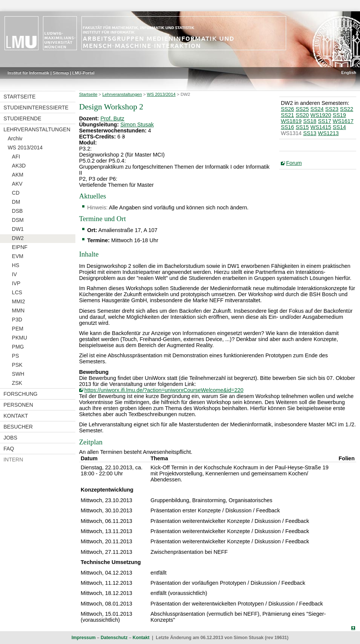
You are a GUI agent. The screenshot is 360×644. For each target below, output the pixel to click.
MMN (18, 310)
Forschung (20, 394)
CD (16, 193)
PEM (18, 329)
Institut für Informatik (28, 73)
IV (15, 274)
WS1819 (291, 121)
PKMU (20, 338)
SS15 (302, 127)
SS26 (287, 109)
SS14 (339, 127)
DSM (18, 220)
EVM (18, 256)
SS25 (302, 109)
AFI (16, 157)
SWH (18, 374)
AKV (17, 184)
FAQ (9, 449)
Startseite (19, 97)
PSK (17, 365)
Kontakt (16, 416)
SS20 (302, 115)
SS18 (310, 121)
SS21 (287, 115)
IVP (16, 283)
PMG (18, 347)
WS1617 (343, 121)
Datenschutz (114, 638)
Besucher (18, 427)
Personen (18, 405)
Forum (294, 163)
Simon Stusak (137, 124)
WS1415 (321, 127)
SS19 (339, 115)
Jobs (10, 438)
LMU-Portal (83, 73)
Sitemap (61, 73)
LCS (17, 292)
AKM (18, 175)
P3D (17, 320)
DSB (18, 211)
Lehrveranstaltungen (37, 129)
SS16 (287, 127)
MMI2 (19, 301)
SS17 (324, 121)
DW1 (18, 229)
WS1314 (291, 133)
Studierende (22, 118)
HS (16, 265)
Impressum (84, 638)
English (349, 72)
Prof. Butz (112, 118)
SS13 (310, 133)
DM (16, 202)
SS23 (332, 109)
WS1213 (328, 133)
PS (16, 356)
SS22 (347, 109)
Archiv (15, 138)
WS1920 (321, 115)
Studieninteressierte (36, 108)
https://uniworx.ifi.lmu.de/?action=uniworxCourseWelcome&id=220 (164, 390)
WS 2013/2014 (25, 148)
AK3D (19, 166)
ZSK (17, 383)
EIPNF (20, 247)
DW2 (18, 238)
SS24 (317, 109)
